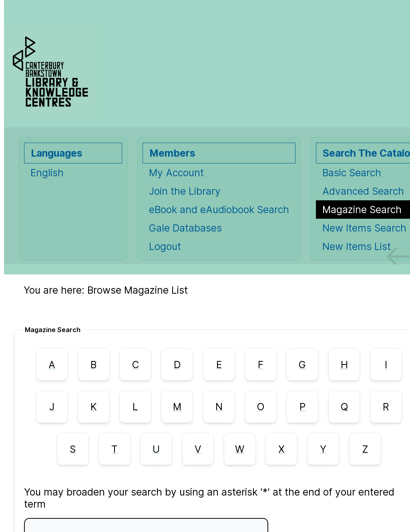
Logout (165, 246)
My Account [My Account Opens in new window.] (176, 173)
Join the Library (185, 191)
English (47, 173)
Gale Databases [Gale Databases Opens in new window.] (185, 228)
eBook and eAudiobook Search (219, 210)
